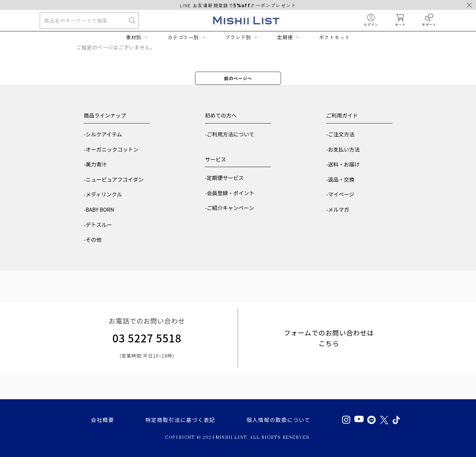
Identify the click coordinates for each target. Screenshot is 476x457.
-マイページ (340, 194)
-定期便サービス (224, 178)
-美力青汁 (95, 164)
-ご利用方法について (230, 134)
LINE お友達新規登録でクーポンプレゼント (238, 5)
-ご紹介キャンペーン (230, 208)
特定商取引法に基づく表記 (180, 420)
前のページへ (238, 78)
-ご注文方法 (340, 134)
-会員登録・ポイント (230, 193)
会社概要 (102, 420)
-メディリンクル (103, 194)
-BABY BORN (99, 209)
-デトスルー (98, 225)
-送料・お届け (343, 164)
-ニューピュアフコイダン (114, 179)
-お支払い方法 (343, 149)
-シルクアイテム (103, 134)
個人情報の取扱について (278, 420)
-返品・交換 (340, 179)
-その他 (93, 239)
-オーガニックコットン (111, 149)
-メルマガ (338, 209)
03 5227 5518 (147, 338)
